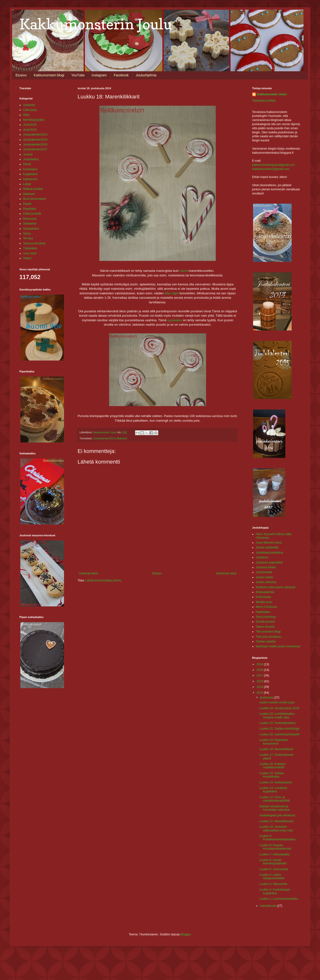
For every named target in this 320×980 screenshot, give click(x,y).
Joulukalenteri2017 (35, 149)
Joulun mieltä (264, 577)
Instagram (99, 75)
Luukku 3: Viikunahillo (273, 884)
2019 (260, 664)
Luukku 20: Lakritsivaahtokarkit (279, 734)
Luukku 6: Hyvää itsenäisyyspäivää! (273, 862)
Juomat (28, 154)
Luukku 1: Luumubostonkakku (279, 899)
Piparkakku (263, 612)
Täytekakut (30, 248)
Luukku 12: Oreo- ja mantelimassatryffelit (274, 799)
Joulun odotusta (266, 582)
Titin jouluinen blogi (268, 632)
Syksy (27, 233)
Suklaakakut (31, 229)
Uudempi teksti (88, 573)
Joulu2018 (30, 125)
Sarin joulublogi (266, 617)
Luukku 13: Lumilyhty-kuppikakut (274, 790)
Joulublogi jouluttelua (269, 553)
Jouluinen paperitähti (269, 562)
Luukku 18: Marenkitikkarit (276, 749)
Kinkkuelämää (265, 592)
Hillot (26, 115)
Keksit (27, 164)
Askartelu (29, 105)
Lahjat (27, 184)
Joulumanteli (264, 572)
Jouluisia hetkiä (266, 567)
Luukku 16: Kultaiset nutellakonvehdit (272, 766)
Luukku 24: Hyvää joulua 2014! (279, 708)
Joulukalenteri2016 (35, 145)
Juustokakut (31, 159)
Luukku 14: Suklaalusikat (276, 782)
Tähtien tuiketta (266, 642)
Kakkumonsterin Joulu (96, 24)
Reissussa (30, 219)
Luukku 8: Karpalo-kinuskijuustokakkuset (275, 847)
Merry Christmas (266, 607)
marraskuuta (269, 906)
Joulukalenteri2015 (35, 140)
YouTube (78, 75)
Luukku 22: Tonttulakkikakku (278, 723)
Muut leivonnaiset (34, 199)
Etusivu (21, 75)
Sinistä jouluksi (265, 622)
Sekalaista (30, 224)
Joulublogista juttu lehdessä (277, 815)
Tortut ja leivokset (34, 243)
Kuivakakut (30, 169)
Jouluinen (262, 557)
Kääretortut (30, 179)
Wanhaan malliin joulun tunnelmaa (278, 646)
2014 (260, 693)
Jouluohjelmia (146, 75)
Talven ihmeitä (265, 627)
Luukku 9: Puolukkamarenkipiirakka (277, 838)
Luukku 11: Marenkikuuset (276, 821)
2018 (260, 670)
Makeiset (122, 438)
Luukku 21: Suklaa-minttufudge (279, 729)
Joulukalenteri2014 (104, 438)
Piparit (27, 204)
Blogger (186, 934)
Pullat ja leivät (32, 214)
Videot (27, 258)
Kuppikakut (30, 174)
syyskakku (175, 320)
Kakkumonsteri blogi (49, 75)
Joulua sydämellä (267, 547)
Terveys (28, 238)
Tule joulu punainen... (270, 637)
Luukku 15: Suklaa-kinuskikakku (272, 775)
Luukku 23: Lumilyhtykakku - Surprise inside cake (278, 715)
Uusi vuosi (30, 253)
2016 (260, 681)
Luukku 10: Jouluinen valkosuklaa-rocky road (276, 828)
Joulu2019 (30, 130)
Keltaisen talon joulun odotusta (276, 587)
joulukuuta (267, 698)
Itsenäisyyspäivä (34, 120)
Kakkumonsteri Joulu (272, 94)
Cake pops (30, 110)
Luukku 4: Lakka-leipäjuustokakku (272, 876)
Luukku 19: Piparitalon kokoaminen (274, 742)
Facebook (121, 75)
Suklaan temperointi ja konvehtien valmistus (275, 808)
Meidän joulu (264, 602)
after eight (172, 293)
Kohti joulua (263, 597)
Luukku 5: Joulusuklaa (274, 869)
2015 (260, 687)
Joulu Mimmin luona (269, 543)
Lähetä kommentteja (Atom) (103, 580)
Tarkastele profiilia (264, 101)
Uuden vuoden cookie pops (277, 702)
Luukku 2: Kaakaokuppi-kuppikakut (275, 891)
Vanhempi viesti (226, 573)
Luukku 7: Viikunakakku (275, 854)
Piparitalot (29, 209)
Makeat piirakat (33, 189)
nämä (184, 271)
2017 (260, 675)
